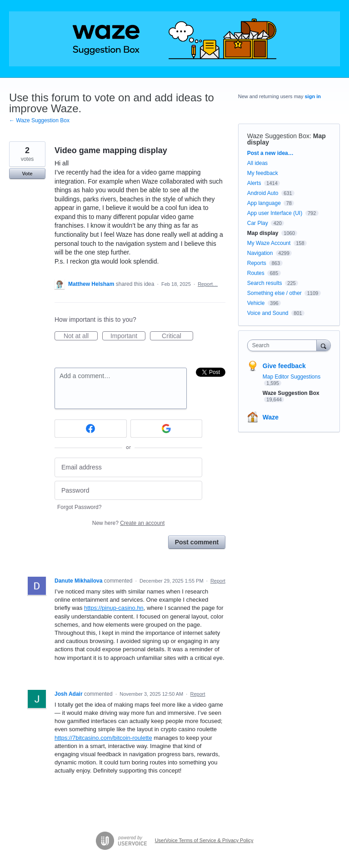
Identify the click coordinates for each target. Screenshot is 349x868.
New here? (128, 523)
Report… (208, 284)
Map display (263, 233)
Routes (256, 273)
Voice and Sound (268, 313)
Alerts (254, 183)
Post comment (197, 542)
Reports (257, 263)
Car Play (258, 223)
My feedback (263, 173)
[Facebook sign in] (91, 429)
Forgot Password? (79, 507)
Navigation (260, 253)
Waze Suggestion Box (278, 136)
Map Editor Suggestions (292, 377)
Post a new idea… (270, 153)
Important (128, 336)
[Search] (324, 345)
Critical (177, 336)
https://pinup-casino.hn (114, 608)
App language (264, 203)
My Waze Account (269, 243)
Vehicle (256, 303)
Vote (27, 174)
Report (218, 581)
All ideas (257, 163)
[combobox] (284, 345)
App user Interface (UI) (275, 213)
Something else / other (274, 293)
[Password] (128, 491)
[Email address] (128, 467)
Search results (265, 283)
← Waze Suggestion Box (39, 120)
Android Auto (263, 193)
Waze (271, 417)
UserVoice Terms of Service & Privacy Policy (204, 840)
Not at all (81, 336)
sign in (313, 96)
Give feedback (284, 366)
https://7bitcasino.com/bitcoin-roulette (103, 738)
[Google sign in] (167, 429)
